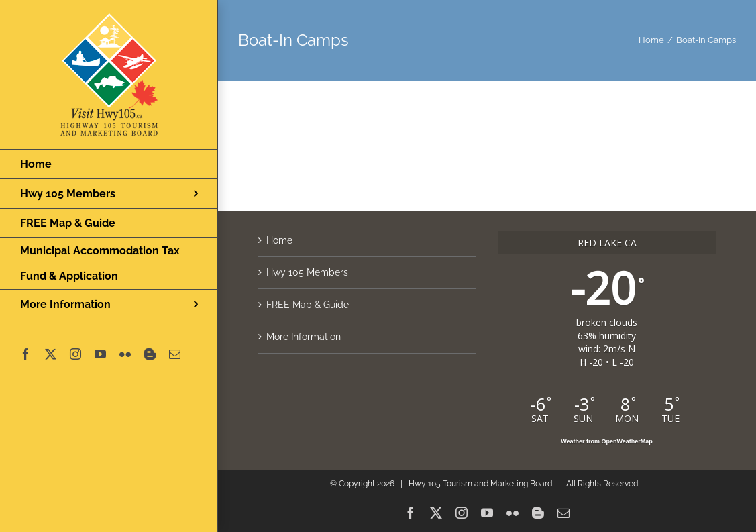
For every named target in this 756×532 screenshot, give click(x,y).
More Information (304, 337)
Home (279, 240)
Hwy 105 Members (307, 272)
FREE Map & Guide (308, 305)
